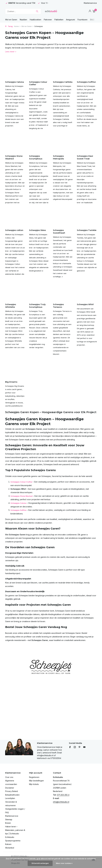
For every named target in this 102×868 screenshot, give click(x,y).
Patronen (48, 20)
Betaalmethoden (12, 795)
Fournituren (82, 20)
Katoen (8, 844)
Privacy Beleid (11, 791)
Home (17, 26)
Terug (9, 26)
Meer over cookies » (64, 863)
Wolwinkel (10, 848)
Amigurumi (70, 20)
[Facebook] (70, 747)
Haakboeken (35, 20)
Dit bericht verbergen (40, 863)
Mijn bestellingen (36, 781)
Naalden (23, 20)
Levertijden (10, 798)
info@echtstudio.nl (61, 802)
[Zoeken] (23, 11)
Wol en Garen (11, 20)
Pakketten (59, 20)
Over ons (9, 777)
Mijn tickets (34, 784)
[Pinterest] (80, 747)
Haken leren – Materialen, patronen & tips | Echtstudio (15, 830)
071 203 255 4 (63, 795)
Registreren (34, 777)
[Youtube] (84, 747)
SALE (92, 20)
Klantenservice (90, 3)
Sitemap (9, 819)
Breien (8, 823)
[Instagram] (75, 747)
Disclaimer (10, 788)
